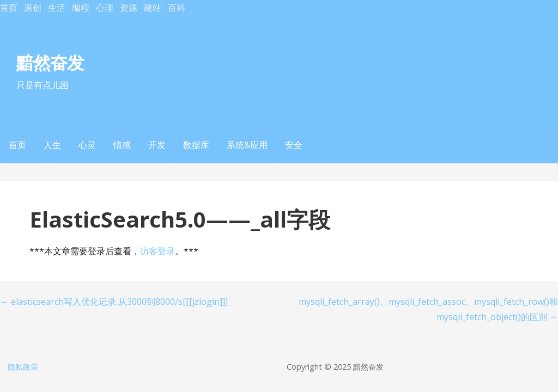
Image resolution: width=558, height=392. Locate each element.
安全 (294, 145)
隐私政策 (23, 367)
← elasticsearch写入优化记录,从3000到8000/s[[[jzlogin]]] (114, 302)
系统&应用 (247, 145)
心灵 (87, 145)
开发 (157, 145)
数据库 (196, 145)
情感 (122, 145)
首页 (9, 8)
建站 (153, 8)
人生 (52, 145)
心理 (105, 8)
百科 (177, 8)
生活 (57, 8)
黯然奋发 (50, 62)
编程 (81, 8)
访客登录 (157, 251)
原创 (33, 8)
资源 (129, 8)
